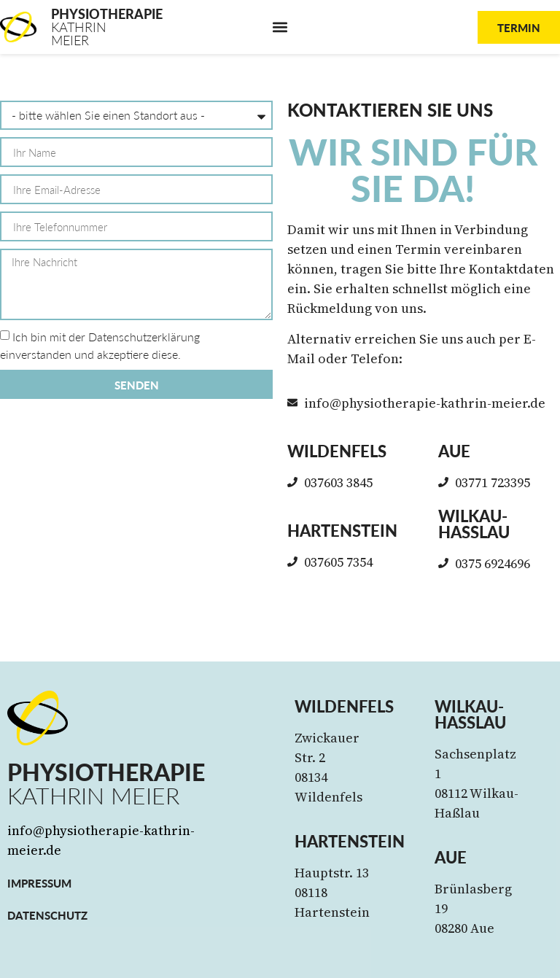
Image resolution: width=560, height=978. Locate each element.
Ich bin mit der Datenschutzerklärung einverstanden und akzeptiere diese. (100, 346)
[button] (280, 27)
